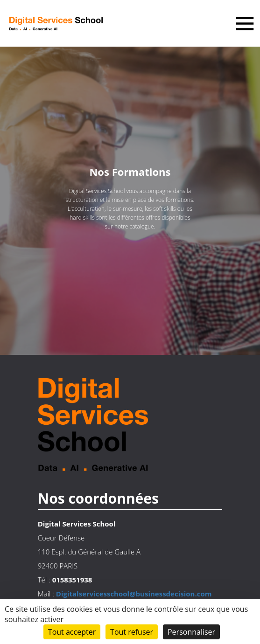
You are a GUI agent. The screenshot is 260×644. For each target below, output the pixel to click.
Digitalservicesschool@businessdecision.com (134, 594)
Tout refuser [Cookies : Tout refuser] (132, 632)
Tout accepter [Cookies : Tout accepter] (72, 632)
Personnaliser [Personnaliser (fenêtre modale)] (191, 632)
